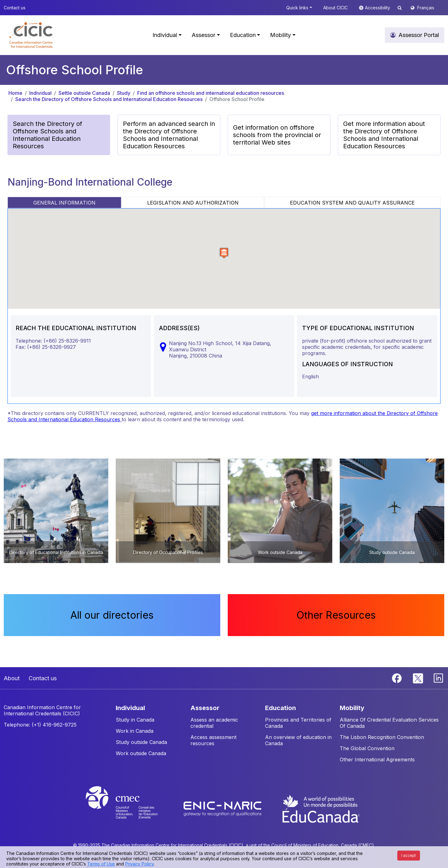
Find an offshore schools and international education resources (211, 93)
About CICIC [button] (336, 8)
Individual (40, 93)
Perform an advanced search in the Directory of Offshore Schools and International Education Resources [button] (169, 135)
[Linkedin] (438, 677)
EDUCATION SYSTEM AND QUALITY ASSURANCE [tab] (352, 203)
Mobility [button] (280, 35)
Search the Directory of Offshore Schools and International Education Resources (109, 99)
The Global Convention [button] (367, 748)
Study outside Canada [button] (141, 742)
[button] (31, 35)
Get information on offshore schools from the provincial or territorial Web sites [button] (277, 135)
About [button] (12, 678)
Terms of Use (101, 864)
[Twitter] (418, 677)
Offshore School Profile (237, 99)
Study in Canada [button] (135, 720)
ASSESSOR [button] (205, 708)
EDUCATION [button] (280, 708)
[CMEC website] (130, 808)
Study (124, 93)
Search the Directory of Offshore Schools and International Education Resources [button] (47, 135)
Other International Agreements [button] (377, 759)
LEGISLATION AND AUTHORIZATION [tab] (193, 203)
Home (15, 93)
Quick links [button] (297, 8)
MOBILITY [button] (352, 708)
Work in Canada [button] (135, 731)
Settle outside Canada (84, 93)
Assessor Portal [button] (419, 35)
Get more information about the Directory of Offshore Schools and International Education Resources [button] (384, 135)
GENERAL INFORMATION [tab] (64, 203)
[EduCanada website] (320, 808)
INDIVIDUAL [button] (130, 708)
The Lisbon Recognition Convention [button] (382, 737)
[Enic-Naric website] (223, 808)
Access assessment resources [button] (213, 740)
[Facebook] (398, 677)
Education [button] (243, 35)
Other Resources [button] (336, 615)
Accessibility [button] (378, 8)
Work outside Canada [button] (141, 753)
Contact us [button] (15, 8)
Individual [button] (165, 35)
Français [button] (426, 8)
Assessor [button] (203, 35)
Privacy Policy (139, 864)
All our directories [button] (112, 615)
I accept (409, 855)
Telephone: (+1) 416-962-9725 (40, 725)
